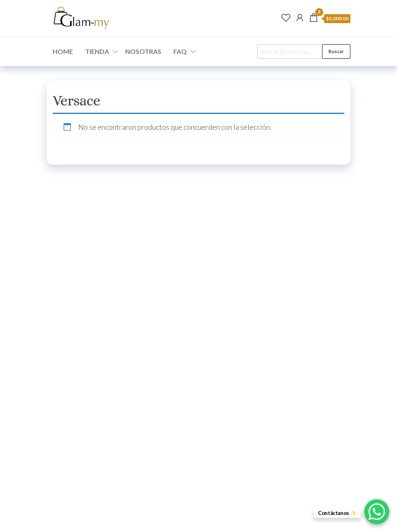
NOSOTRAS (143, 51)
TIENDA (97, 51)
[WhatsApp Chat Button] (377, 512)
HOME (63, 51)
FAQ (180, 51)
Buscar (336, 51)
